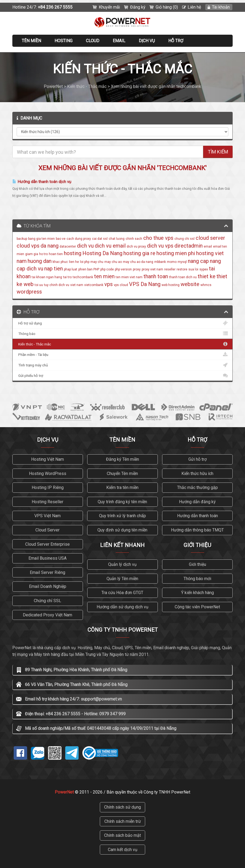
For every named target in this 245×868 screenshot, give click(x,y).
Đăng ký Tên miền (122, 459)
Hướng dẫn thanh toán (198, 516)
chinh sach (134, 239)
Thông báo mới (197, 579)
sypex (204, 269)
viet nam (77, 285)
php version (123, 269)
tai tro (67, 277)
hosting (73, 253)
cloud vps (28, 246)
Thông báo (123, 334)
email (208, 247)
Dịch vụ (147, 41)
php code (107, 269)
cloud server (210, 238)
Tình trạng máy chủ (123, 365)
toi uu (39, 285)
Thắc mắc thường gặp (198, 487)
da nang (50, 246)
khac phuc (60, 262)
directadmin (189, 246)
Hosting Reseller (47, 502)
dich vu (85, 246)
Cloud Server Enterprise (47, 544)
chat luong (117, 239)
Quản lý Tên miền (122, 579)
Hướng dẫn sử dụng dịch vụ (122, 607)
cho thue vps (158, 238)
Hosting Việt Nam (47, 459)
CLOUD (93, 41)
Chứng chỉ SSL (47, 601)
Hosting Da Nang (102, 253)
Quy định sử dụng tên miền (122, 530)
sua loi (193, 269)
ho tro (43, 254)
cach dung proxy (79, 239)
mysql (182, 262)
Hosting (63, 41)
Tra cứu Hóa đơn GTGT (122, 593)
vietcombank (94, 285)
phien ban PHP (89, 269)
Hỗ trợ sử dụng (123, 323)
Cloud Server (47, 530)
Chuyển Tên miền (122, 474)
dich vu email (110, 246)
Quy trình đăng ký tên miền (122, 502)
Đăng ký (138, 7)
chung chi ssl (184, 239)
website (190, 284)
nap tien (54, 269)
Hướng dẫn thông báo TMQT (197, 530)
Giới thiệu (198, 564)
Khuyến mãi (109, 7)
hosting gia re (139, 253)
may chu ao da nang (138, 262)
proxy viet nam (152, 269)
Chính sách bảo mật (122, 835)
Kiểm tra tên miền (122, 487)
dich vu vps (160, 246)
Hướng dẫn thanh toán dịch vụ (42, 182)
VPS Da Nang (145, 284)
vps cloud (121, 285)
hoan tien (56, 254)
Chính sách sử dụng (122, 807)
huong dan (40, 261)
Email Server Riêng (47, 572)
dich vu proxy (136, 247)
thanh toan (156, 276)
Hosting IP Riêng (48, 487)
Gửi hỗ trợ (198, 459)
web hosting (171, 285)
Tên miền (31, 41)
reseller (170, 269)
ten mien (104, 276)
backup (22, 239)
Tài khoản (221, 7)
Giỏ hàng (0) (167, 7)
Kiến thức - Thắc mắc (123, 344)
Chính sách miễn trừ (123, 821)
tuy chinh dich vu (57, 285)
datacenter (68, 247)
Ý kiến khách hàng (198, 593)
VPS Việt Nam (47, 516)
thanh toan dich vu (183, 277)
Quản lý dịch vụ (122, 564)
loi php (85, 262)
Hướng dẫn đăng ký (197, 502)
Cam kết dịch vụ (123, 850)
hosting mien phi (176, 253)
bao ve (61, 239)
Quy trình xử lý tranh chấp (122, 516)
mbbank (160, 262)
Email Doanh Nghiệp (48, 586)
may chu (97, 262)
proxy (137, 269)
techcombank (83, 277)
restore (182, 269)
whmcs (206, 285)
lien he (74, 262)
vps (109, 284)
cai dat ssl (100, 239)
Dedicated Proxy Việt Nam (47, 615)
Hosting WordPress (48, 474)
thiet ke (207, 276)
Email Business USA (47, 558)
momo (172, 262)
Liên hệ (194, 7)
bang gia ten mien (41, 239)
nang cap (198, 261)
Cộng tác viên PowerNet (197, 607)
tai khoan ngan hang (47, 277)
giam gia (32, 254)
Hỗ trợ (176, 41)
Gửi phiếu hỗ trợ (123, 376)
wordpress (29, 292)
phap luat (71, 269)
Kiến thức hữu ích (197, 474)
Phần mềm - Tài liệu (123, 355)
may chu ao (113, 262)
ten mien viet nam (129, 277)
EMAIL (119, 41)
